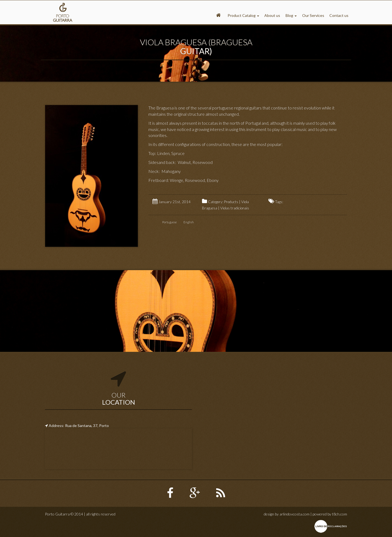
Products (231, 202)
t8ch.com (340, 514)
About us (272, 15)
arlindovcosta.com (295, 514)
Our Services (313, 15)
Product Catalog (243, 15)
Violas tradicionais (235, 208)
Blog (291, 15)
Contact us (339, 15)
